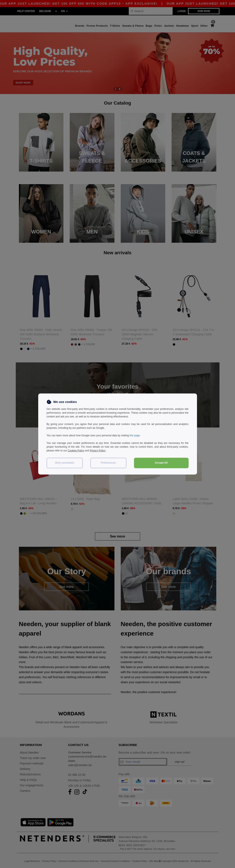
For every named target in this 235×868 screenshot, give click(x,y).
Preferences (108, 463)
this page (135, 435)
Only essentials (65, 463)
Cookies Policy (76, 451)
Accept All (161, 463)
